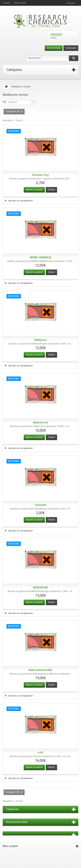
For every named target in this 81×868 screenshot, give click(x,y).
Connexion (71, 48)
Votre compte (54, 48)
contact (7, 3)
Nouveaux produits (17, 822)
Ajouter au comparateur (21, 201)
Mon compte (10, 846)
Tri (4, 102)
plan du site (20, 3)
